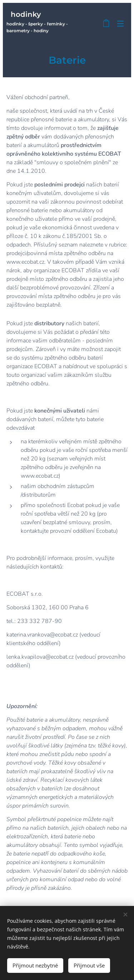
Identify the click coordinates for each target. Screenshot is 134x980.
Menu (120, 24)
